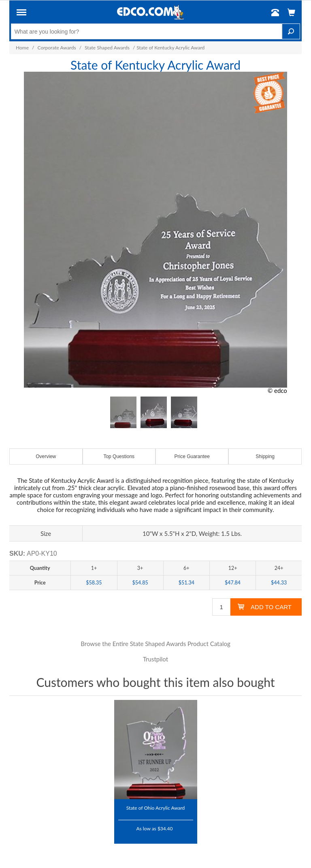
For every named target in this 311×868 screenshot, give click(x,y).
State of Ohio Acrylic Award (156, 808)
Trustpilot (155, 659)
